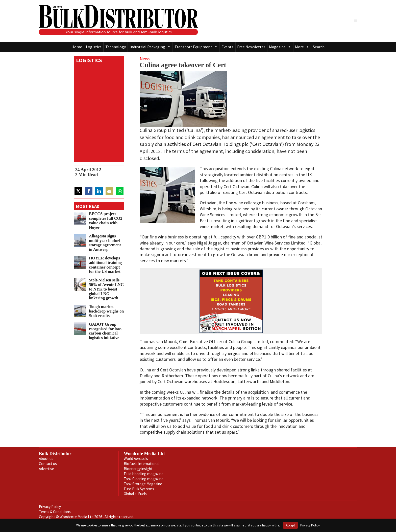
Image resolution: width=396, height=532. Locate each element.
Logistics (94, 47)
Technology (116, 47)
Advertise (46, 469)
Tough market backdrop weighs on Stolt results (106, 311)
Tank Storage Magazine (143, 484)
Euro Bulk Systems (139, 489)
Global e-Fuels (135, 494)
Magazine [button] (280, 47)
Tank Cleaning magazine (144, 479)
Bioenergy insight (138, 469)
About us (46, 459)
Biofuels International (142, 464)
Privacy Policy (50, 507)
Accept (290, 525)
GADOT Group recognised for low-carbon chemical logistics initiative (106, 331)
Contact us (48, 464)
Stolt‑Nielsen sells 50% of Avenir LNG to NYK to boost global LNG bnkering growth (106, 289)
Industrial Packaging (150, 47)
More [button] (302, 47)
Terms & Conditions (55, 512)
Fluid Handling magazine (144, 474)
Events (227, 47)
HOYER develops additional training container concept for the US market (105, 265)
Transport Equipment (196, 47)
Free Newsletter (251, 47)
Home (77, 47)
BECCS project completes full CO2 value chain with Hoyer (106, 221)
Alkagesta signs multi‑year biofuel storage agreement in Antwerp (105, 243)
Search (319, 47)
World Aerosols (136, 459)
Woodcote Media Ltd (144, 454)
